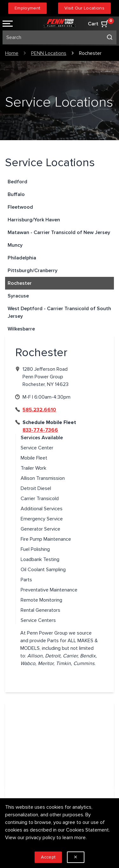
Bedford (17, 182)
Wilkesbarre (21, 329)
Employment (28, 8)
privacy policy (40, 838)
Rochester (20, 283)
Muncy (15, 245)
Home (12, 53)
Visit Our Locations (84, 8)
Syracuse (18, 296)
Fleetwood (20, 207)
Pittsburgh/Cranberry (33, 271)
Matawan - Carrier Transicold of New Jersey (59, 232)
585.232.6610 (39, 410)
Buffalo (16, 194)
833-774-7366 (40, 430)
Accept (48, 857)
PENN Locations (49, 53)
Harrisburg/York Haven (34, 220)
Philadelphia (22, 258)
